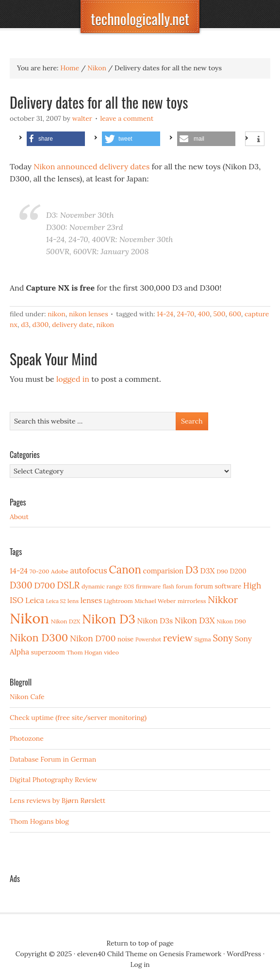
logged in (73, 379)
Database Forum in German (53, 759)
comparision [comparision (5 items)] (163, 571)
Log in (140, 964)
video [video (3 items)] (111, 652)
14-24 (165, 314)
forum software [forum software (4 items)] (218, 586)
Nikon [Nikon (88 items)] (29, 618)
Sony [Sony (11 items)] (223, 638)
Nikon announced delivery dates (91, 166)
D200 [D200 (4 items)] (238, 571)
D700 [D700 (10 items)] (45, 585)
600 (235, 314)
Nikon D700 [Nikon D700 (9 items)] (93, 638)
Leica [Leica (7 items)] (35, 600)
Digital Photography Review (53, 780)
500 (219, 314)
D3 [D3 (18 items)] (192, 570)
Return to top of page (140, 943)
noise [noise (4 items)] (125, 639)
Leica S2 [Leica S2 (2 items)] (56, 601)
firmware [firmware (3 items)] (148, 586)
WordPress (244, 954)
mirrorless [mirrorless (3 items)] (192, 601)
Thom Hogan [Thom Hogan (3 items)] (84, 652)
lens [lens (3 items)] (73, 601)
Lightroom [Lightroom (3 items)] (118, 601)
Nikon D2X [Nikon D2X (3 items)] (66, 621)
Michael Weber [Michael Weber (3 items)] (155, 601)
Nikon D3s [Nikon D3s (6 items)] (155, 621)
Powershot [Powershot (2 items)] (148, 639)
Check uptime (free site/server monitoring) (78, 718)
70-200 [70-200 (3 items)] (39, 571)
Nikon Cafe (27, 697)
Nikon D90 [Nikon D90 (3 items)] (231, 621)
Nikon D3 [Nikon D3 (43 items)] (109, 619)
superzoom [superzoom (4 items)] (48, 652)
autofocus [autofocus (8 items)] (88, 571)
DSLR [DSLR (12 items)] (68, 585)
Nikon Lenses (89, 314)
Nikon (57, 314)
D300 (41, 325)
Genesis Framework (190, 954)
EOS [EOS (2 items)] (129, 587)
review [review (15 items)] (178, 638)
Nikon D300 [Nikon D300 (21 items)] (39, 637)
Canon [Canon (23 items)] (125, 570)
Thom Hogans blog (39, 821)
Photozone (27, 738)
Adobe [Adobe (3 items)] (60, 571)
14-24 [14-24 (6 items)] (19, 571)
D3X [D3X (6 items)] (208, 571)
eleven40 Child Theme (112, 954)
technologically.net (140, 19)
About (19, 517)
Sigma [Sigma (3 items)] (203, 639)
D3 (25, 325)
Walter (82, 118)
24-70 (185, 314)
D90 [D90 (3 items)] (222, 571)
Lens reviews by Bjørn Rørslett (58, 800)
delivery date (72, 325)
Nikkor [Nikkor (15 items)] (223, 599)
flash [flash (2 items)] (168, 587)
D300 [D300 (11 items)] (21, 585)
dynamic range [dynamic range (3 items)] (102, 586)
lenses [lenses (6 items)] (91, 600)
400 (204, 314)
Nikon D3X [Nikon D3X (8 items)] (195, 621)
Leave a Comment (127, 118)
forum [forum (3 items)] (184, 586)
